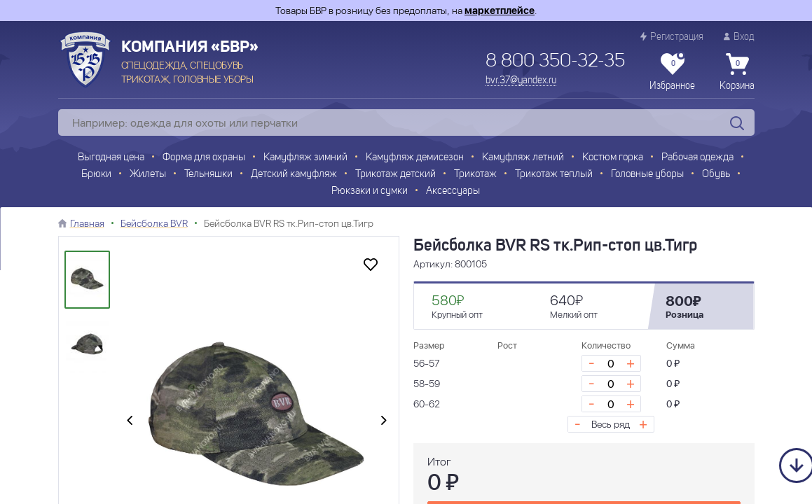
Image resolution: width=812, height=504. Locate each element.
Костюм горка (613, 158)
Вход (739, 37)
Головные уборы (647, 175)
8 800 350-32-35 (555, 62)
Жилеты (148, 175)
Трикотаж (475, 175)
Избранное (672, 72)
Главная (87, 223)
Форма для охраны (204, 158)
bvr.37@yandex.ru (521, 80)
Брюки (96, 175)
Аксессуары (453, 191)
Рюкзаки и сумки (370, 191)
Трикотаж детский (395, 175)
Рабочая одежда (697, 158)
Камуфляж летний (523, 158)
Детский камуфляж (294, 175)
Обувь (716, 175)
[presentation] (130, 421)
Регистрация (672, 37)
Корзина (737, 72)
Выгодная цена (111, 158)
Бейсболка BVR (154, 223)
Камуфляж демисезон (415, 158)
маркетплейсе (500, 10)
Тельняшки (208, 175)
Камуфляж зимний (305, 158)
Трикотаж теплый (554, 175)
